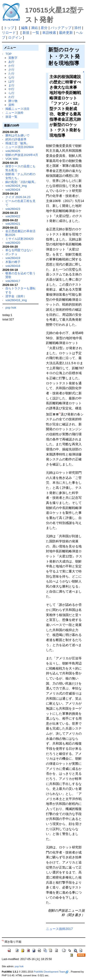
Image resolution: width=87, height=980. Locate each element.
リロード (9, 33)
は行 (11, 81)
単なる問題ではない (19, 250)
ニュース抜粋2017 (59, 929)
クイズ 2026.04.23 (18, 197)
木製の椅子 (13, 262)
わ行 (11, 97)
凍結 (34, 28)
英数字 (13, 58)
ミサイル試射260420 (19, 239)
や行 (11, 89)
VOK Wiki (12, 159)
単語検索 (49, 33)
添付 (78, 28)
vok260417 (13, 281)
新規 (26, 33)
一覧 (36, 33)
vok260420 (13, 243)
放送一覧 (11, 117)
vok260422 (13, 216)
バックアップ (61, 28)
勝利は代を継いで (17, 135)
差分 (44, 28)
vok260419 (13, 258)
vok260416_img (16, 300)
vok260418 (13, 266)
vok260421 (13, 224)
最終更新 (66, 33)
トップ (9, 28)
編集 (25, 28)
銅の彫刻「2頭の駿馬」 (21, 182)
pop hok (11, 308)
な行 (11, 77)
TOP (8, 54)
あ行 (11, 62)
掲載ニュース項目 (17, 109)
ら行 (11, 93)
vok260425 (13, 151)
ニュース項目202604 (19, 147)
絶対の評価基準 (16, 139)
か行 (11, 66)
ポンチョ (11, 254)
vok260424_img (16, 186)
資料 (11, 105)
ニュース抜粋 (14, 113)
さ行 (11, 70)
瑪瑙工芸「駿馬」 (17, 143)
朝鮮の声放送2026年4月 (22, 155)
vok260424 (13, 190)
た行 (11, 74)
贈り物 (13, 101)
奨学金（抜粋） (16, 296)
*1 (60, 413)
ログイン (15, 37)
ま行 (11, 85)
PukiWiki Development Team (51, 972)
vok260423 (13, 209)
